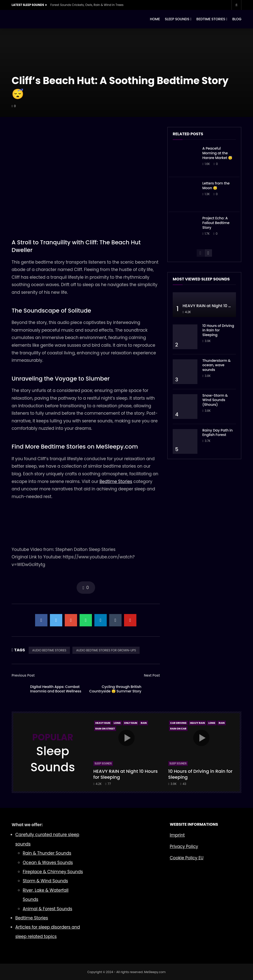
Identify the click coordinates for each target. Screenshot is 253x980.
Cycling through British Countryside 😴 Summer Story (115, 689)
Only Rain (131, 723)
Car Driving (178, 723)
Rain (144, 723)
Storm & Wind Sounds (45, 881)
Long (117, 723)
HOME (155, 19)
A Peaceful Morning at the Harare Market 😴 (217, 153)
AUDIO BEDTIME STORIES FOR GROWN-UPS (106, 650)
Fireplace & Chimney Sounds (53, 872)
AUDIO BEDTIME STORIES (49, 650)
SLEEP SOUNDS (177, 19)
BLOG (237, 19)
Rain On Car (178, 729)
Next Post (152, 675)
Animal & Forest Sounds (47, 909)
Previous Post (23, 675)
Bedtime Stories (116, 481)
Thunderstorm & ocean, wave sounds (217, 365)
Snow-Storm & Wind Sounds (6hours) (215, 400)
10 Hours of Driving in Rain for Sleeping (218, 330)
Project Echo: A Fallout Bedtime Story (216, 223)
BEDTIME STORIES (211, 19)
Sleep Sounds (103, 763)
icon (126, 738)
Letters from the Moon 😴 (216, 186)
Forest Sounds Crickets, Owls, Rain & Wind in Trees (87, 5)
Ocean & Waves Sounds (48, 863)
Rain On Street (105, 729)
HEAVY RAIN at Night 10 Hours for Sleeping (126, 774)
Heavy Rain (103, 723)
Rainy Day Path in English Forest (218, 433)
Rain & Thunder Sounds (47, 853)
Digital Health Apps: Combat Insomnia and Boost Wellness (56, 689)
